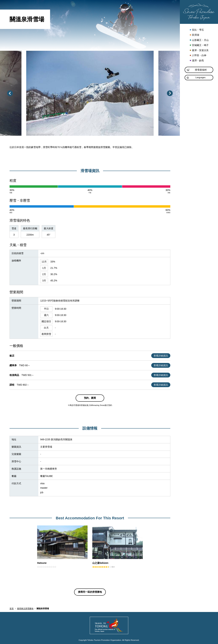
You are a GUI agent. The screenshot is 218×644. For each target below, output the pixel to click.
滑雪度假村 (197, 70)
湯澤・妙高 (197, 61)
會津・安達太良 (199, 50)
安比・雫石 (197, 30)
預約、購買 (90, 398)
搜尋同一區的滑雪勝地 (90, 592)
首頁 (12, 609)
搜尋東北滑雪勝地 (25, 609)
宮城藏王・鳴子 (199, 45)
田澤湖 (194, 35)
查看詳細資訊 (161, 356)
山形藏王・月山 (199, 40)
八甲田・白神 (198, 56)
